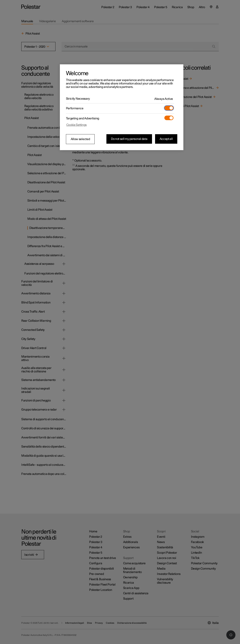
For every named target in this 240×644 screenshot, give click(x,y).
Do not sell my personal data (129, 139)
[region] (122, 107)
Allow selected (80, 139)
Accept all (166, 139)
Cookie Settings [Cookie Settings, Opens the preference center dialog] (77, 125)
